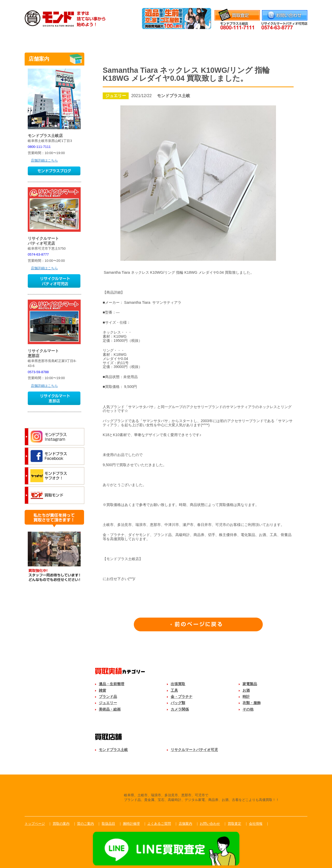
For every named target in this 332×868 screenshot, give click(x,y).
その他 (248, 709)
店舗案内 (288, 40)
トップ (44, 40)
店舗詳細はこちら (44, 160)
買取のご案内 (85, 40)
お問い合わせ (210, 824)
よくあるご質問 (247, 40)
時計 (246, 697)
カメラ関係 (180, 709)
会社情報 (301, 3)
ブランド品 (108, 697)
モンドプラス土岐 (113, 750)
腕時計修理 (207, 40)
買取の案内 (61, 824)
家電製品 (250, 684)
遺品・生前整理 (112, 684)
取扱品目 (166, 40)
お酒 (246, 690)
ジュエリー (108, 703)
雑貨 (102, 690)
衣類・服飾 (252, 703)
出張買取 (178, 684)
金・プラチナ (182, 697)
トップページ (35, 824)
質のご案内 (125, 40)
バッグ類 (178, 703)
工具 (174, 690)
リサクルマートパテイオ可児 (194, 750)
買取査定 (234, 824)
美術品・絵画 (110, 709)
